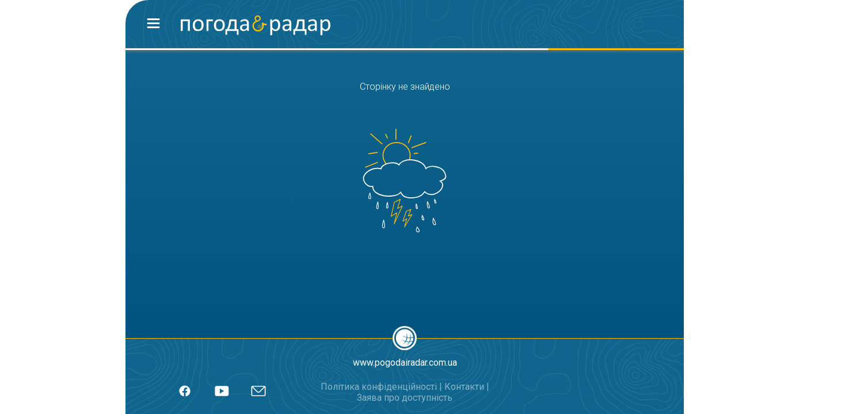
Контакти (464, 387)
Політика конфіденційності (379, 387)
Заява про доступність (405, 398)
